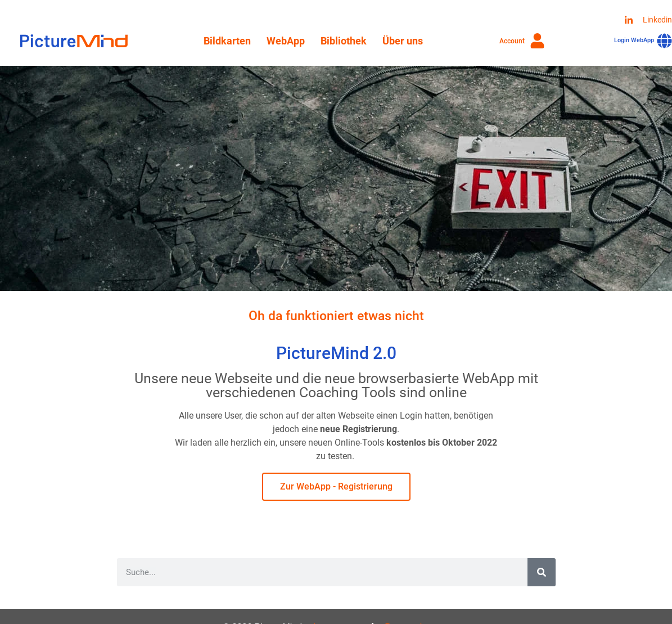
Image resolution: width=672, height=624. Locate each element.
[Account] (537, 41)
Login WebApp (634, 40)
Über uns (403, 41)
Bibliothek (344, 41)
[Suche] (542, 572)
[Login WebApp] (664, 41)
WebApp (286, 41)
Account (512, 41)
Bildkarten (227, 41)
